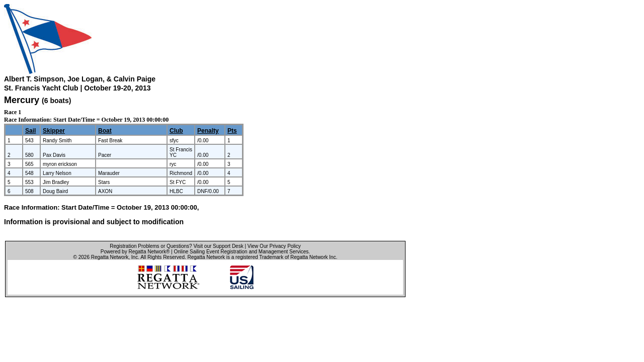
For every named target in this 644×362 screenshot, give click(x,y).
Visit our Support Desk (218, 246)
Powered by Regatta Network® (135, 252)
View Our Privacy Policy (274, 246)
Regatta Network (110, 257)
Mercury (22, 100)
